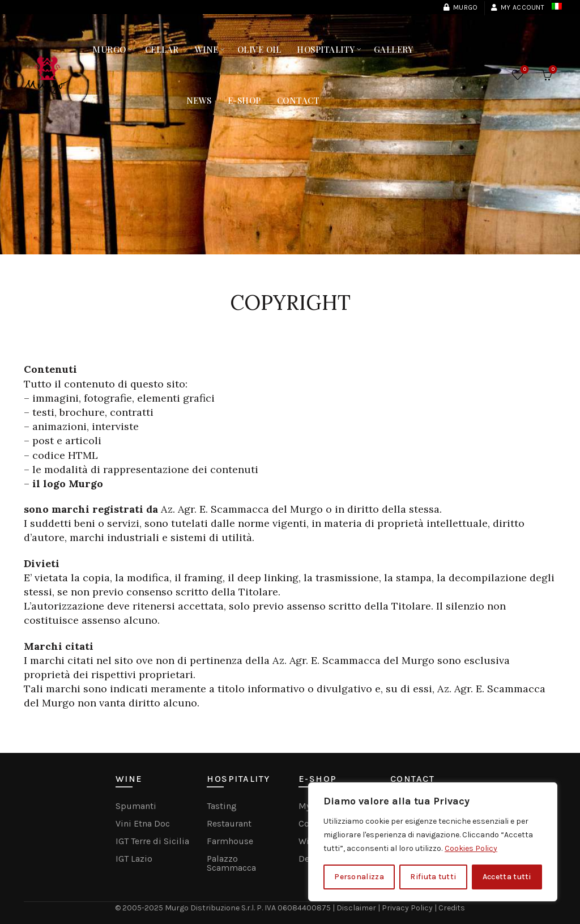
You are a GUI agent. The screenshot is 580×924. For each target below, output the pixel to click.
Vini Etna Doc (143, 823)
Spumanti (136, 806)
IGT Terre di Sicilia (152, 841)
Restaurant (229, 823)
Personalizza (359, 877)
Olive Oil (259, 49)
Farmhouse (230, 841)
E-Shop (244, 100)
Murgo (460, 7)
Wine (207, 49)
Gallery (394, 49)
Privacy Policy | (410, 908)
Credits (452, 908)
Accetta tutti (507, 877)
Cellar (162, 49)
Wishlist (524, 70)
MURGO (109, 49)
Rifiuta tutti (433, 877)
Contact (298, 100)
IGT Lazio (134, 859)
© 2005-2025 (140, 908)
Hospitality (326, 49)
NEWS (199, 100)
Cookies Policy (471, 848)
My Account (517, 7)
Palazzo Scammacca (231, 863)
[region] (433, 842)
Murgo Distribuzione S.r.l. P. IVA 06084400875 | (251, 908)
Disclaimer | (359, 908)
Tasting (222, 806)
